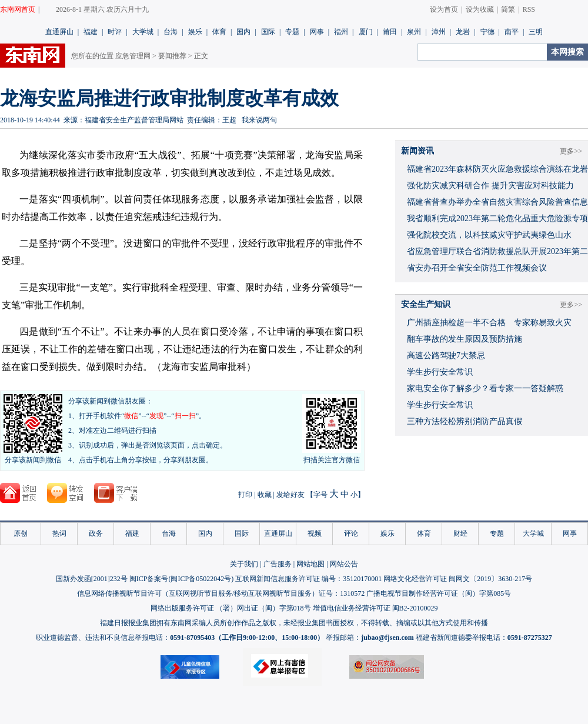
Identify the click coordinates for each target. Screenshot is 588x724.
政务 (96, 533)
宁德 (487, 32)
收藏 (265, 495)
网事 (317, 32)
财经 (460, 533)
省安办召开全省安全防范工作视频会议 (477, 268)
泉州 (414, 32)
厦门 (366, 32)
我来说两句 (259, 120)
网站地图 (310, 564)
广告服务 (278, 564)
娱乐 (195, 32)
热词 (59, 533)
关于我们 (244, 564)
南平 (512, 32)
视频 (315, 533)
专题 (292, 32)
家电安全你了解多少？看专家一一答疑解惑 (485, 388)
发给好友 (290, 495)
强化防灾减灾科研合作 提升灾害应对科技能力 (490, 186)
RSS (529, 9)
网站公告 (344, 564)
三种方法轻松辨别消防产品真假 (465, 421)
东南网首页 (18, 9)
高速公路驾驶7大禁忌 (446, 356)
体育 (219, 32)
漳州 (439, 32)
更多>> (571, 151)
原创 (21, 533)
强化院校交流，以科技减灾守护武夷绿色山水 (489, 235)
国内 (243, 32)
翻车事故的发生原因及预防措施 (465, 339)
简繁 (508, 9)
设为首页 (444, 9)
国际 (268, 32)
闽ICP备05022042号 (201, 579)
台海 (171, 32)
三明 (536, 32)
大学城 (143, 32)
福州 (341, 32)
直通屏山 (59, 32)
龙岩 (463, 32)
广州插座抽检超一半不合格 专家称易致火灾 (489, 323)
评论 (351, 533)
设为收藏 (480, 9)
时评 (115, 32)
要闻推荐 (172, 56)
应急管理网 (133, 56)
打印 (245, 495)
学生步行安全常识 (440, 372)
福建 (91, 32)
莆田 (390, 32)
